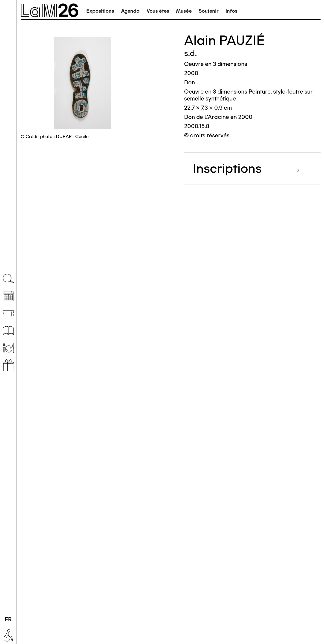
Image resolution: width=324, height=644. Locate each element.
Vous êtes (158, 11)
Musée (184, 11)
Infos (231, 11)
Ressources (8, 331)
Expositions (100, 11)
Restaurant (8, 348)
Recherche (8, 279)
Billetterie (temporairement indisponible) (8, 313)
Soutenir (209, 11)
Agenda (130, 11)
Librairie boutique (8, 365)
